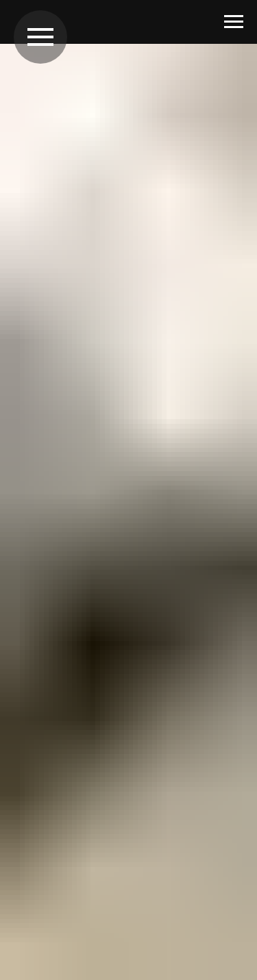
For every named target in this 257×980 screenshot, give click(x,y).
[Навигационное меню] (234, 22)
